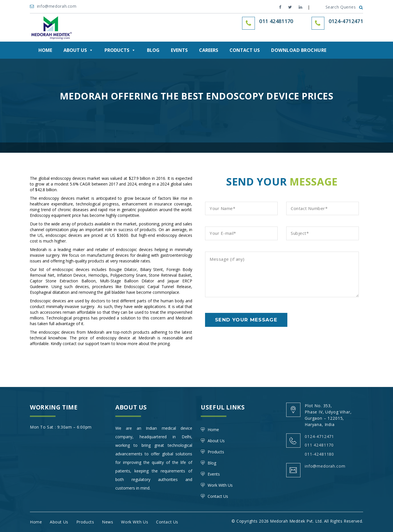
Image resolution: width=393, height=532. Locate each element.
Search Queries (344, 7)
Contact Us (245, 50)
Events (179, 50)
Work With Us (220, 485)
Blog (153, 50)
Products (120, 50)
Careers (209, 50)
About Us (78, 50)
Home (45, 50)
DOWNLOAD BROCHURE (299, 50)
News (108, 522)
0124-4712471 (346, 21)
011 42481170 (319, 445)
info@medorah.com (54, 6)
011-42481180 (319, 454)
